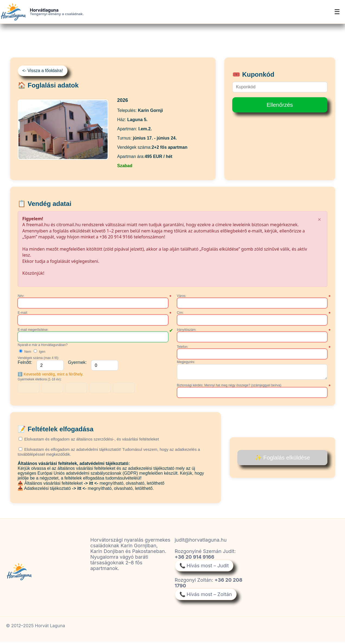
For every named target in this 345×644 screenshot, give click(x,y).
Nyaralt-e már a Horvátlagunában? (43, 345)
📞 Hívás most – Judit (204, 568)
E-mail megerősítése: (33, 330)
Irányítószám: (187, 330)
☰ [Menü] (337, 12)
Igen (39, 352)
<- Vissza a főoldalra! (43, 71)
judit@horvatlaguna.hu (201, 542)
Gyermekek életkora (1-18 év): (40, 379)
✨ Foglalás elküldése (282, 460)
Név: (21, 296)
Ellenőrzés (280, 105)
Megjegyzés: (186, 362)
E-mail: (23, 313)
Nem (25, 352)
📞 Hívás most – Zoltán (206, 596)
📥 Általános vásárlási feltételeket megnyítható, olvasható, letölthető (91, 485)
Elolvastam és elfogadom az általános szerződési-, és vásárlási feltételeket (89, 441)
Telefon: (183, 347)
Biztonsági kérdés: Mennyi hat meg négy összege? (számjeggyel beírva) (229, 387)
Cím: (180, 313)
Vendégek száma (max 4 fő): (38, 358)
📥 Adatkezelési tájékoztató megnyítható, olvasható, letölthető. (86, 491)
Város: (182, 296)
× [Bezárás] (320, 219)
